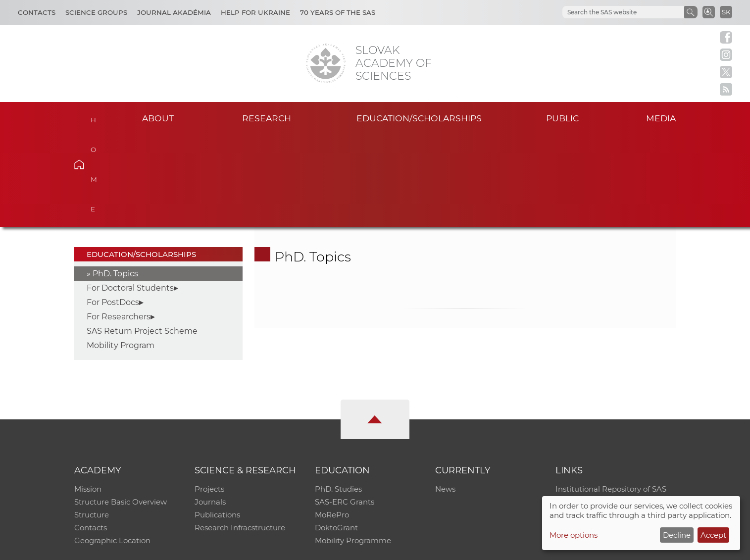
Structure (92, 423)
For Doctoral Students (130, 196)
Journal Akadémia (174, 12)
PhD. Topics (115, 181)
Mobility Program (121, 253)
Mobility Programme (353, 448)
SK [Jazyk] (726, 12)
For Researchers (119, 225)
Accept (713, 535)
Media (661, 118)
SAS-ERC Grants (345, 410)
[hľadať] (611, 12)
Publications (217, 423)
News (445, 397)
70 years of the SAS (338, 12)
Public (562, 118)
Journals (210, 410)
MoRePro (332, 423)
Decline (677, 535)
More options (574, 535)
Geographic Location (112, 448)
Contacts (37, 12)
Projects (209, 397)
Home (94, 117)
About (158, 118)
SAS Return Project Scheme (142, 239)
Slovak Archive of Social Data (608, 410)
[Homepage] (326, 63)
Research (267, 118)
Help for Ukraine (255, 12)
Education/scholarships (419, 118)
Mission (88, 397)
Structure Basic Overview (121, 410)
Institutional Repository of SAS (611, 397)
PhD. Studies (338, 397)
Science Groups (96, 12)
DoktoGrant (336, 435)
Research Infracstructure (240, 435)
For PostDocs (113, 210)
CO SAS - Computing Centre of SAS (208, 548)
